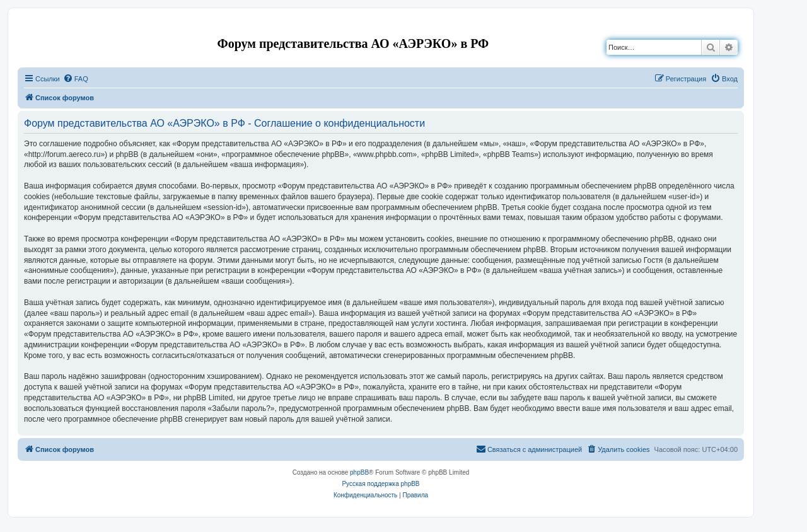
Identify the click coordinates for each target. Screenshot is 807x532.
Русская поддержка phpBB (380, 484)
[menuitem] (76, 79)
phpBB (359, 472)
